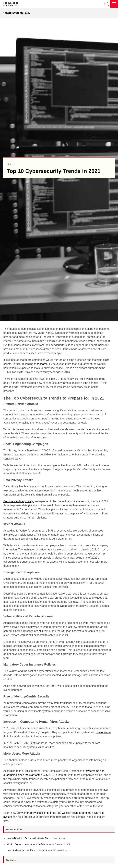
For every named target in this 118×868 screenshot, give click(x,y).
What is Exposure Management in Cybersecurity (30, 844)
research (42, 364)
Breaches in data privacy (19, 501)
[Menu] (114, 4)
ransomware (103, 732)
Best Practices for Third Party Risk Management (30, 850)
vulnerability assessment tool (39, 813)
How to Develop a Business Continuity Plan (28, 838)
